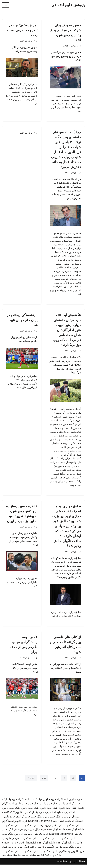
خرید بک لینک (10, 803)
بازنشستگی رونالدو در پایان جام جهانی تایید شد (22, 321)
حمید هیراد (27, 837)
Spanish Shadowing (40, 824)
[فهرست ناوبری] (6, 5)
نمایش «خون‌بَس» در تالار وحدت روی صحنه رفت (22, 30)
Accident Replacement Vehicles (21, 859)
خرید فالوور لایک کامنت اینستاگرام (37, 803)
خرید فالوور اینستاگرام (69, 803)
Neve (82, 865)
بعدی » (31, 781)
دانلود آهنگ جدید (56, 833)
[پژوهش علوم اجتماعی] (68, 5)
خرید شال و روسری (51, 829)
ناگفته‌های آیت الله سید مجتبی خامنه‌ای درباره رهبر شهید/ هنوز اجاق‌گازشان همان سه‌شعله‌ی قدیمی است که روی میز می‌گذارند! (67, 331)
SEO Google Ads (51, 859)
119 (44, 781)
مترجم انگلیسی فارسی (50, 850)
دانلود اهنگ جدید (56, 807)
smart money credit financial (19, 846)
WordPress (63, 865)
